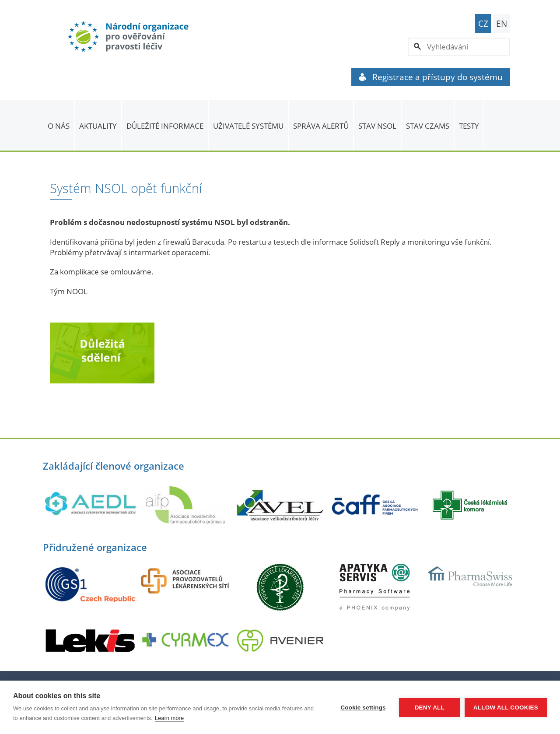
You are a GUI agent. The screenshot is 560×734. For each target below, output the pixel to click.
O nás (59, 126)
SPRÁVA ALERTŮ (321, 126)
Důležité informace (165, 126)
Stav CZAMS (428, 126)
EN (502, 24)
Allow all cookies (506, 708)
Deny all (430, 708)
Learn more (169, 718)
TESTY (469, 126)
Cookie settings (363, 708)
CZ (483, 24)
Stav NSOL (377, 126)
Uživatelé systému (248, 126)
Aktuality (98, 126)
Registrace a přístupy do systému (431, 77)
